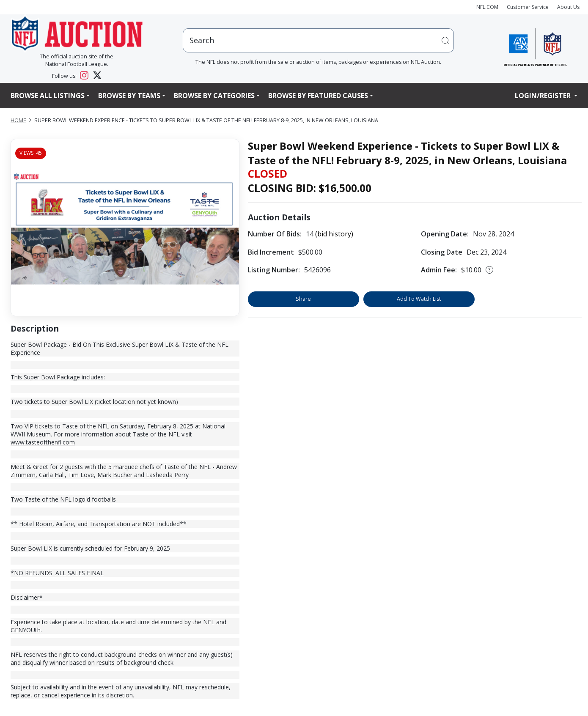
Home (18, 120)
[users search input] (318, 40)
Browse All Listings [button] (48, 96)
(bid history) (334, 234)
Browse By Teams (129, 96)
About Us (568, 7)
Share (303, 299)
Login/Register (544, 96)
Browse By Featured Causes (318, 96)
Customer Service (528, 7)
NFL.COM (487, 7)
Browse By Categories (214, 96)
